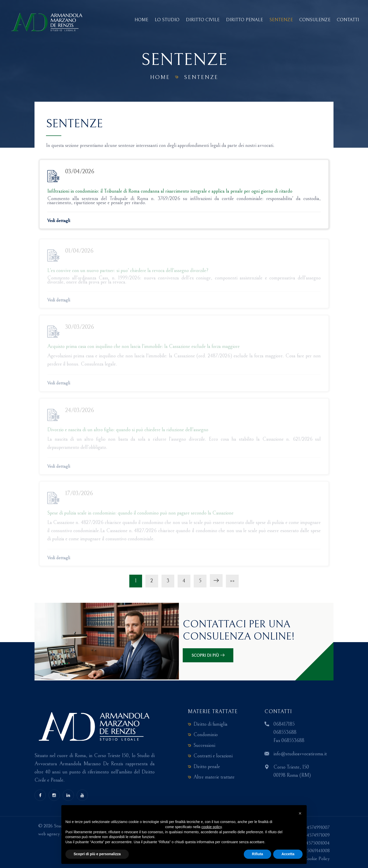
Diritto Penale (244, 20)
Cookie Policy (317, 859)
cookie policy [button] (211, 827)
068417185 (284, 724)
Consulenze (315, 20)
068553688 (285, 732)
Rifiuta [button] (258, 854)
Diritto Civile (203, 20)
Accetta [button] (288, 854)
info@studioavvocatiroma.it (300, 754)
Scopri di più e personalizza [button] (97, 854)
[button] (300, 813)
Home (141, 20)
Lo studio (167, 20)
